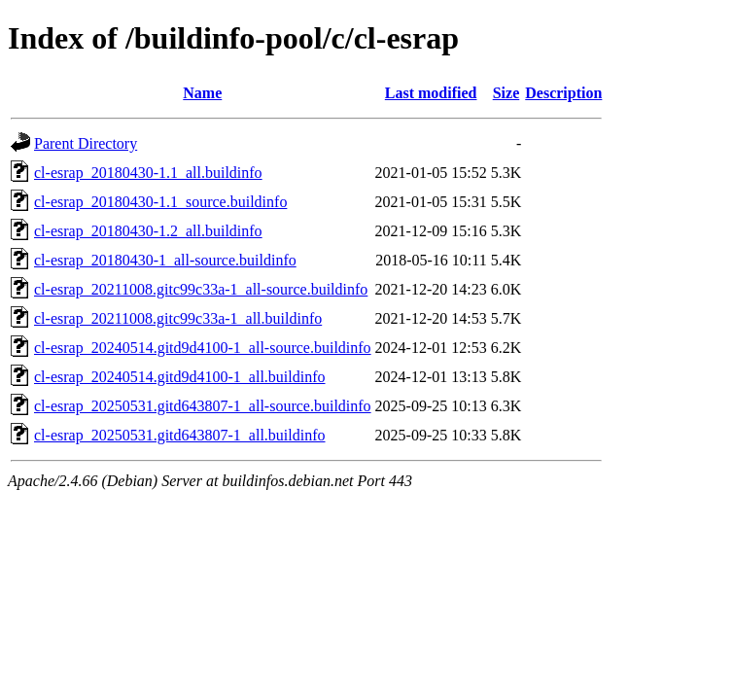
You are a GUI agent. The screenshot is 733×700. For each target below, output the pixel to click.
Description (563, 93)
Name (202, 93)
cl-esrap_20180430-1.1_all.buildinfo (148, 173)
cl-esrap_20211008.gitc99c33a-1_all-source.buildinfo (201, 289)
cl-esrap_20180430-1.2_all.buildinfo (148, 231)
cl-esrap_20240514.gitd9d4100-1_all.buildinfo (180, 377)
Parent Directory (86, 143)
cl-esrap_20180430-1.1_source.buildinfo (160, 202)
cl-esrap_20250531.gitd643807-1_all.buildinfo (180, 435)
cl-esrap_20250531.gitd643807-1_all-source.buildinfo (203, 406)
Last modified (431, 93)
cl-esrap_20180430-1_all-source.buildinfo (165, 260)
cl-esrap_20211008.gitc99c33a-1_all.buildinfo (178, 318)
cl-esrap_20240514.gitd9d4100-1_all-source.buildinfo (203, 348)
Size (506, 93)
